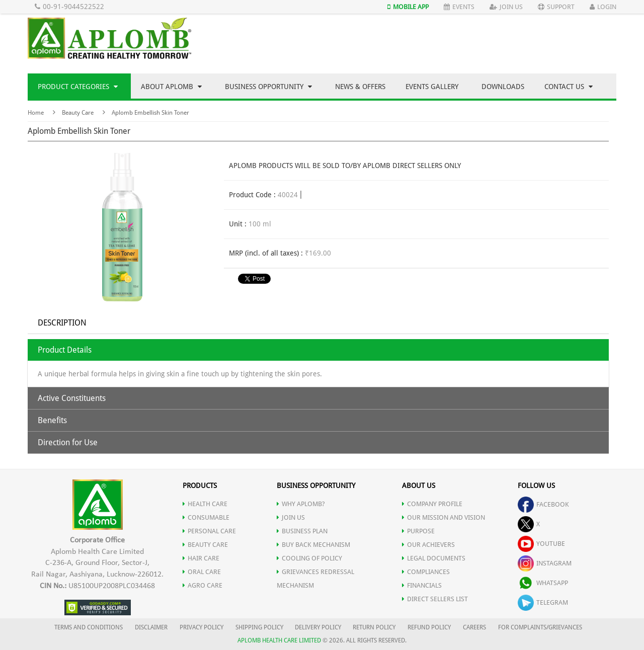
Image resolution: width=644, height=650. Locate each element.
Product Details (65, 350)
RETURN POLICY (374, 627)
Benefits (52, 420)
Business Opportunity (268, 87)
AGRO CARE (203, 585)
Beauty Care (78, 113)
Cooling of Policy (309, 558)
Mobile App (408, 7)
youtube (541, 544)
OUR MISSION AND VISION (444, 517)
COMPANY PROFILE (432, 504)
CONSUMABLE (206, 517)
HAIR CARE (201, 558)
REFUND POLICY (429, 627)
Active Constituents (72, 398)
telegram (543, 602)
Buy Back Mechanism (313, 545)
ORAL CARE (202, 572)
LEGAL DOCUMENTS (434, 558)
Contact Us (569, 87)
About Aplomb (171, 87)
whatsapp (543, 583)
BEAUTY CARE (205, 545)
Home (36, 113)
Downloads (503, 87)
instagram (545, 563)
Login (603, 7)
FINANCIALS (422, 585)
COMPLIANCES (426, 572)
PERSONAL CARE (209, 531)
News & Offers (360, 87)
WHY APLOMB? (301, 504)
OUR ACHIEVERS (428, 545)
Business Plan (302, 531)
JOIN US (291, 517)
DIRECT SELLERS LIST (435, 599)
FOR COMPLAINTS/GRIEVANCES (540, 627)
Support (556, 7)
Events (459, 7)
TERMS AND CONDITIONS (89, 627)
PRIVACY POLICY (202, 627)
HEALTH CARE (205, 504)
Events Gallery (432, 87)
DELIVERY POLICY (318, 627)
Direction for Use (68, 442)
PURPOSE (418, 531)
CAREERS (474, 627)
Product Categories (78, 87)
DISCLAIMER (151, 627)
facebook (543, 504)
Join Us (506, 7)
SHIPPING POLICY (260, 627)
